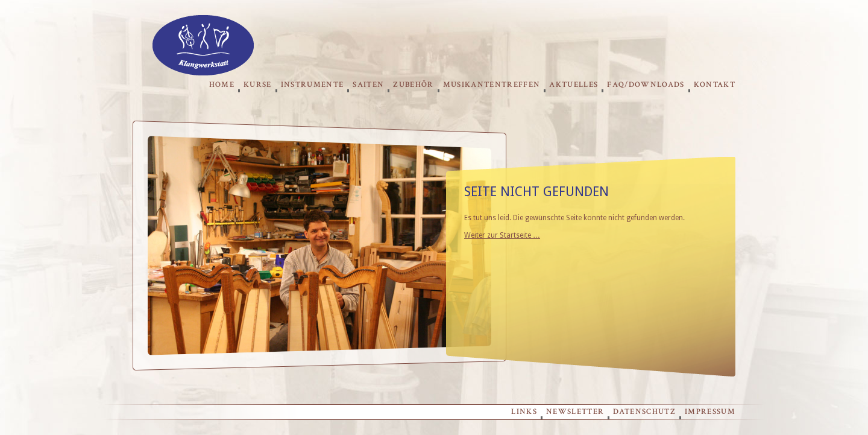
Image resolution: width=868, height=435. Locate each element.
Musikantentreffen (492, 85)
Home (222, 85)
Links (524, 412)
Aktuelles (574, 85)
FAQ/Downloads (646, 85)
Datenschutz (644, 412)
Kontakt (715, 85)
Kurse (258, 85)
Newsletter (575, 412)
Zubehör (413, 85)
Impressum (710, 412)
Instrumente (313, 85)
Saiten (368, 85)
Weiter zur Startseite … (502, 235)
